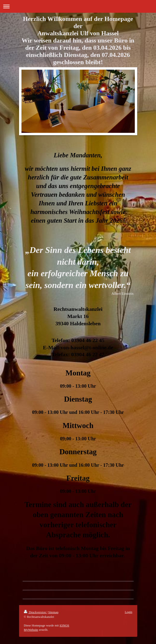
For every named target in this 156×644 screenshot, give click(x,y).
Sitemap (53, 612)
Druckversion (35, 612)
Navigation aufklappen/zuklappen (78, 6)
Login (128, 612)
